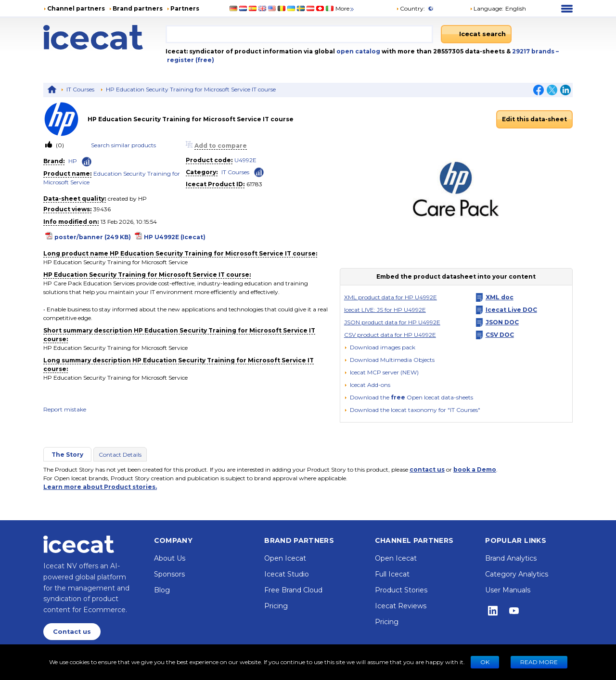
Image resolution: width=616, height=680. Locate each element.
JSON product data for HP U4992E (392, 322)
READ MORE (539, 662)
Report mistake (65, 409)
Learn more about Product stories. (100, 487)
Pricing (276, 606)
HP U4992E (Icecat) (175, 237)
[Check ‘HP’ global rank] (87, 162)
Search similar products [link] (123, 145)
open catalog (358, 51)
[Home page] (104, 37)
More (345, 8)
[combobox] (299, 34)
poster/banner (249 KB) (93, 237)
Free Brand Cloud (293, 590)
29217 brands (534, 51)
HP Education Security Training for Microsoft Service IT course (191, 89)
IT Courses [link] (235, 172)
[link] (65, 119)
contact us (427, 469)
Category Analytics (517, 574)
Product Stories (401, 590)
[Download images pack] (380, 347)
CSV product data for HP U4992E (390, 335)
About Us (170, 558)
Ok (485, 662)
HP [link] (73, 161)
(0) (59, 145)
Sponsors (169, 574)
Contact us (72, 632)
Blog (162, 590)
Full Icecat (392, 574)
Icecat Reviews (401, 606)
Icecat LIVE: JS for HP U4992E (385, 310)
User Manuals (508, 590)
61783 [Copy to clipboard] (254, 184)
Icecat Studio (287, 574)
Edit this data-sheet (534, 119)
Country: (411, 8)
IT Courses (80, 89)
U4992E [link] (245, 160)
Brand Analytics (511, 558)
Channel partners (76, 8)
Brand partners (138, 8)
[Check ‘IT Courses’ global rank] (259, 172)
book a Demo (475, 469)
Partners (185, 8)
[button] (498, 9)
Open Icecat (285, 558)
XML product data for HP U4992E (391, 297)
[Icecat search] (476, 34)
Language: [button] (487, 8)
